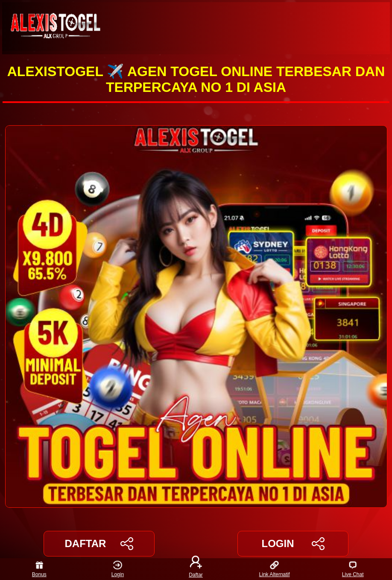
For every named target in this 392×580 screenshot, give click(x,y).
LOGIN (293, 544)
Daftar (196, 569)
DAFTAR (99, 544)
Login (118, 569)
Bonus (39, 569)
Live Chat (353, 569)
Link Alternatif (275, 569)
